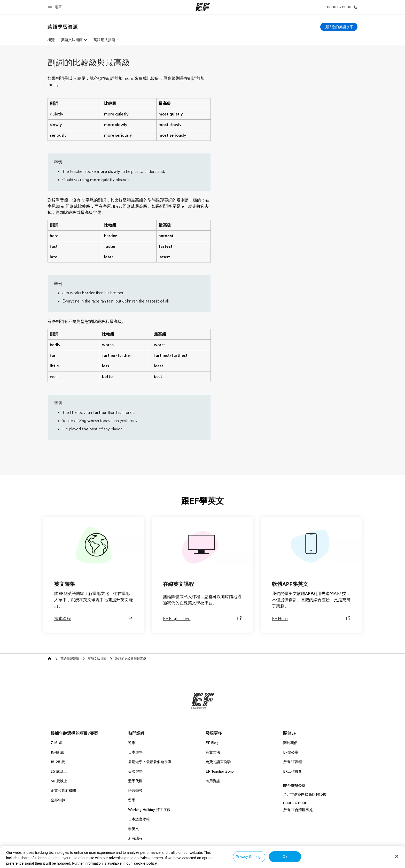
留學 (132, 800)
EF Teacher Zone (220, 771)
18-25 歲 (58, 762)
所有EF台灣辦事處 (298, 810)
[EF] (203, 7)
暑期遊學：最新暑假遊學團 (150, 762)
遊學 (132, 743)
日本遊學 (135, 752)
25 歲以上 (59, 771)
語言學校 (135, 791)
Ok (285, 857)
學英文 (134, 829)
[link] (63, 27)
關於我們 (290, 743)
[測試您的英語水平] (339, 27)
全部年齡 (58, 800)
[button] (56, 7)
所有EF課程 (293, 762)
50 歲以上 (59, 781)
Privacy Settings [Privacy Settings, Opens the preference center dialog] (249, 857)
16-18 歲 (57, 752)
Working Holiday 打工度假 (149, 810)
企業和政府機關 (63, 791)
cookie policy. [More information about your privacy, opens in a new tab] (146, 863)
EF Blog (212, 743)
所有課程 (135, 838)
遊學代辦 (135, 781)
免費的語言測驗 (218, 762)
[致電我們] (341, 7)
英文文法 (213, 752)
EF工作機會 (293, 771)
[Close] (397, 856)
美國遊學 (135, 771)
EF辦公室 (291, 752)
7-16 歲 (56, 743)
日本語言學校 (139, 819)
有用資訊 (213, 781)
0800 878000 (295, 803)
